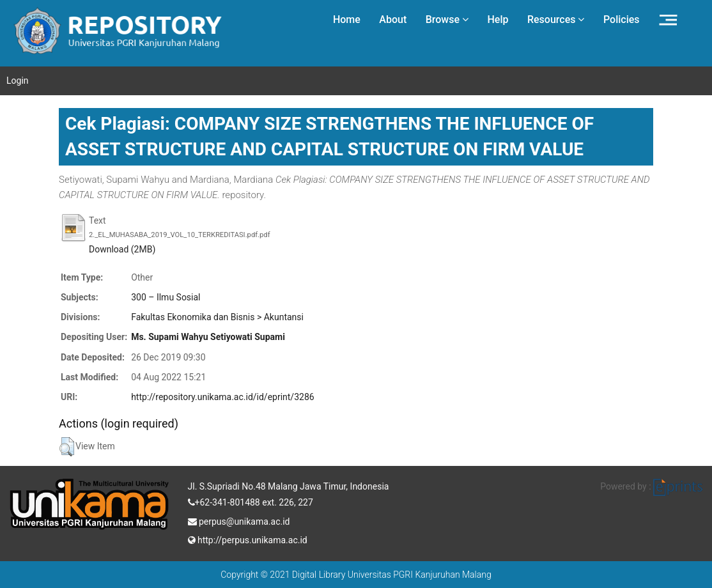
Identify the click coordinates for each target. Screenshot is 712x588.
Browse (447, 19)
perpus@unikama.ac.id (239, 520)
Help (498, 19)
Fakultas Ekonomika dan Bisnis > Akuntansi (217, 317)
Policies (622, 19)
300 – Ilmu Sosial (166, 297)
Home (347, 19)
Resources (556, 19)
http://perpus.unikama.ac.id (248, 539)
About (393, 19)
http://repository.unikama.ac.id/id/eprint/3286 (222, 397)
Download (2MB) (122, 249)
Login (18, 81)
